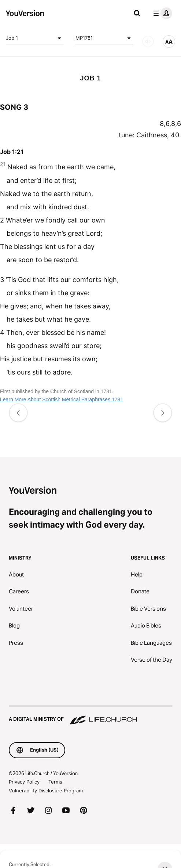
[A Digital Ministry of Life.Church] (90, 716)
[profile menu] (161, 13)
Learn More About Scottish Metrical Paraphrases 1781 (62, 399)
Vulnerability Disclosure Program (46, 791)
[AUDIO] (148, 41)
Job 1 (35, 38)
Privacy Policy (24, 782)
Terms (55, 782)
